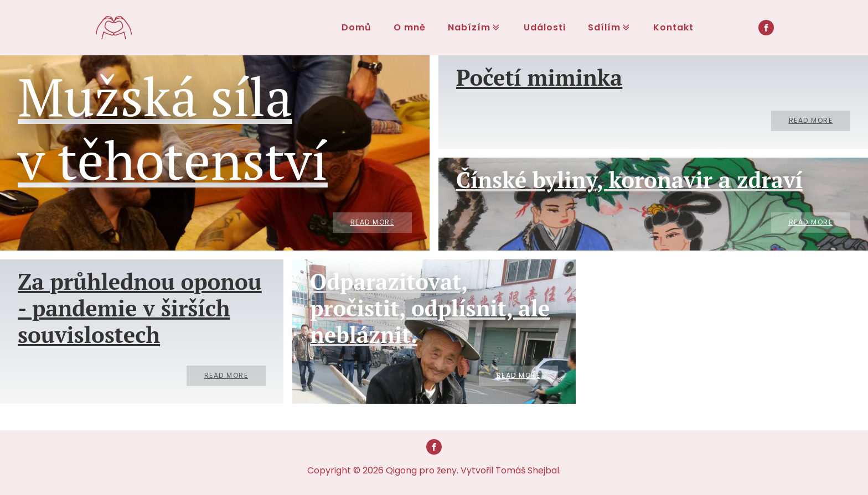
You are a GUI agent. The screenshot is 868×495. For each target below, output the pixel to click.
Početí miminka (539, 77)
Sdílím (610, 27)
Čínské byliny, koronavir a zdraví (629, 180)
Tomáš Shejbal (527, 470)
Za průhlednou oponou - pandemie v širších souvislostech (140, 308)
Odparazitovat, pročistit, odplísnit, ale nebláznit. (430, 308)
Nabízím (475, 27)
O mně (410, 27)
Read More (373, 222)
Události (545, 27)
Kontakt (674, 27)
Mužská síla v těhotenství (173, 128)
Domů (356, 27)
